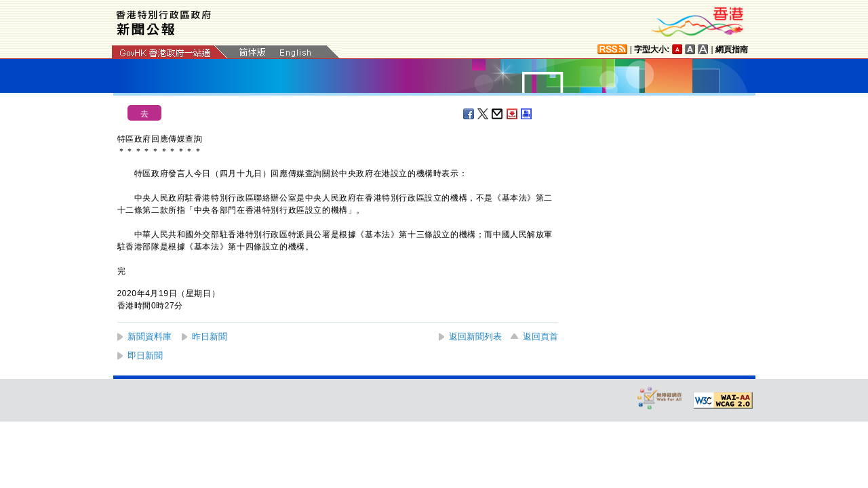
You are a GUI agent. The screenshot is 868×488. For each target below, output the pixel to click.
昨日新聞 (210, 337)
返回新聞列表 (475, 337)
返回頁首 (540, 337)
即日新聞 (145, 355)
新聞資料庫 (150, 337)
